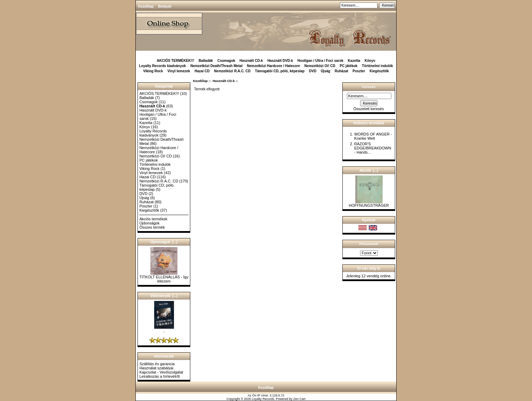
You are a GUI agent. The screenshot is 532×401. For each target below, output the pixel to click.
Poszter (359, 71)
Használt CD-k (224, 81)
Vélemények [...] (164, 296)
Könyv (370, 61)
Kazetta (354, 61)
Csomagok (226, 61)
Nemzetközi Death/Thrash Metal (216, 66)
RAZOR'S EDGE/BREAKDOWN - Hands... (373, 148)
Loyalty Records (263, 399)
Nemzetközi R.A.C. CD (232, 71)
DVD (313, 71)
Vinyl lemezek (179, 71)
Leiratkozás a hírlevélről (159, 376)
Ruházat (342, 71)
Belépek (165, 6)
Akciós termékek (153, 219)
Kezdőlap (146, 6)
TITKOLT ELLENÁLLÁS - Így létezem (164, 277)
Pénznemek (369, 244)
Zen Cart (300, 399)
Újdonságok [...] (164, 242)
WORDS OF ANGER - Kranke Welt (373, 136)
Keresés (369, 87)
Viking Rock (153, 71)
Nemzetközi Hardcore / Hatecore (273, 66)
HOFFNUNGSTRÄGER (369, 204)
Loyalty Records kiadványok (162, 66)
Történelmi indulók (377, 66)
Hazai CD (202, 71)
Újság (326, 71)
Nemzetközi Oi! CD (320, 66)
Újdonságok (149, 223)
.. (164, 329)
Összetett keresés (368, 109)
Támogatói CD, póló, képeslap (280, 71)
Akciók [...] (369, 170)
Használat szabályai (156, 368)
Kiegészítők (379, 71)
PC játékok (348, 66)
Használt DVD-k (280, 61)
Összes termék (152, 227)
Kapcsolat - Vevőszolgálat (161, 372)
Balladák (206, 61)
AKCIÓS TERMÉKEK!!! (175, 61)
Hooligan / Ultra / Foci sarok (321, 61)
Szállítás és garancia (157, 364)
